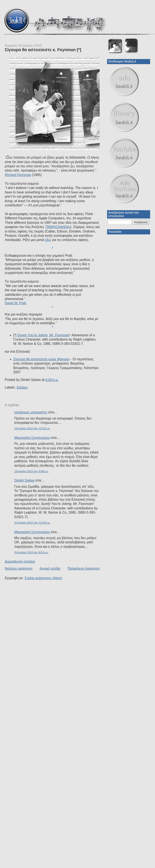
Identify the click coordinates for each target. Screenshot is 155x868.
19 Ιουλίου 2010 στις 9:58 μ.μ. (31, 471)
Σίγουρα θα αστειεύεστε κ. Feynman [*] (43, 50)
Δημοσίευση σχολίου (20, 562)
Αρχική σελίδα (50, 569)
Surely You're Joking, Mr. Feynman (43, 335)
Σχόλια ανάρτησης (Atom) (43, 578)
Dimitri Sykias (24, 480)
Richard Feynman (18, 175)
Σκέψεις (22, 387)
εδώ (48, 240)
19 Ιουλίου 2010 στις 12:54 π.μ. (32, 428)
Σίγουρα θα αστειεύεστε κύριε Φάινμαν (41, 359)
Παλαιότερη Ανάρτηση (84, 569)
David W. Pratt (15, 303)
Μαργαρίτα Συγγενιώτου (32, 438)
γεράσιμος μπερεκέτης (31, 412)
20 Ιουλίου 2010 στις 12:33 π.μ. (32, 523)
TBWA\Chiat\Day (58, 227)
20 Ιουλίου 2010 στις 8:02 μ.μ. (31, 552)
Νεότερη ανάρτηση (19, 569)
